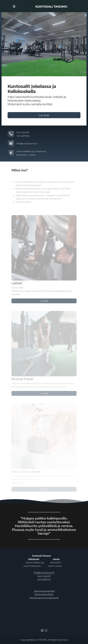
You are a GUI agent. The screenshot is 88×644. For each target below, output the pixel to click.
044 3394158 (44, 576)
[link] (44, 573)
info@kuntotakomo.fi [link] (44, 572)
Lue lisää (44, 115)
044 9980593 (44, 579)
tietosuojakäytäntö (44, 594)
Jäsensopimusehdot (44, 591)
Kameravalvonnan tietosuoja (44, 598)
